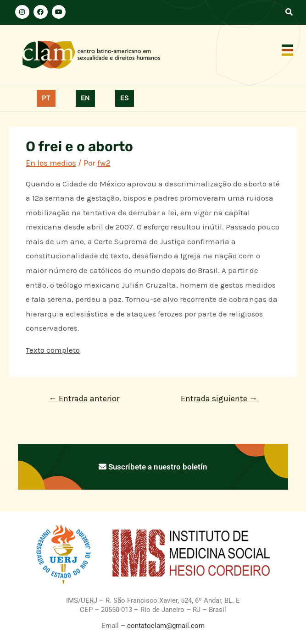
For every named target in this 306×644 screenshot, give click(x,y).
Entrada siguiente (219, 398)
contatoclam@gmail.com (165, 626)
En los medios (51, 163)
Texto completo (53, 350)
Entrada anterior (84, 398)
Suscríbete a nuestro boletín (153, 467)
